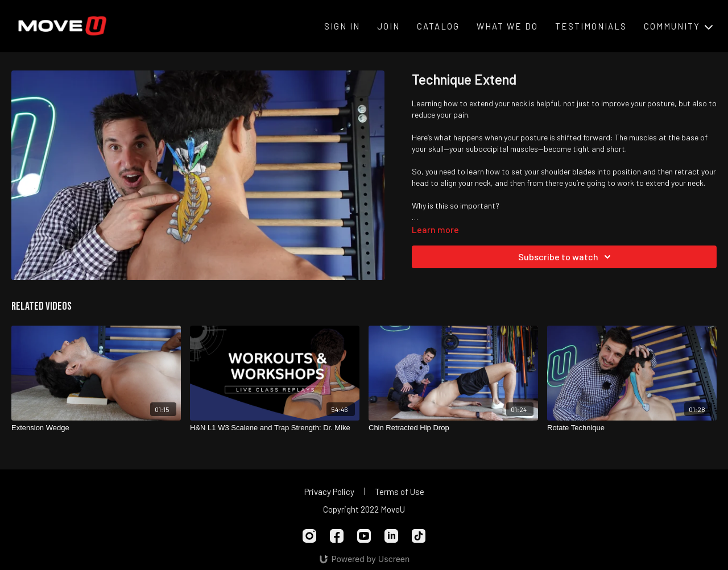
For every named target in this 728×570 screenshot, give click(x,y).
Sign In (342, 26)
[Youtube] (364, 536)
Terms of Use (400, 492)
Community (678, 26)
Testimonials (591, 26)
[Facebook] (337, 536)
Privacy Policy (329, 492)
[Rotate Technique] (632, 428)
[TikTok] (419, 536)
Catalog (438, 26)
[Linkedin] (391, 536)
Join (388, 26)
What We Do (507, 26)
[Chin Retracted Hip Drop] (453, 428)
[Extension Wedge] (96, 428)
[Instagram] (309, 536)
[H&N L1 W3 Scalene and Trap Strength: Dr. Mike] (275, 428)
